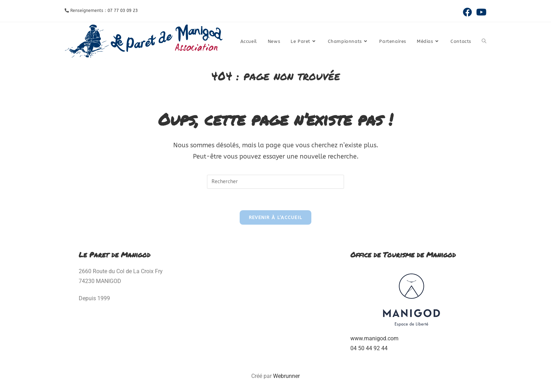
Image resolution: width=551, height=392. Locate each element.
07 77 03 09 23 (123, 11)
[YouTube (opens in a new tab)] (480, 12)
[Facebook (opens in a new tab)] (467, 12)
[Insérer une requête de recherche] (275, 182)
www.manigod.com (374, 338)
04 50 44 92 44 (369, 348)
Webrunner (286, 376)
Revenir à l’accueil (276, 217)
